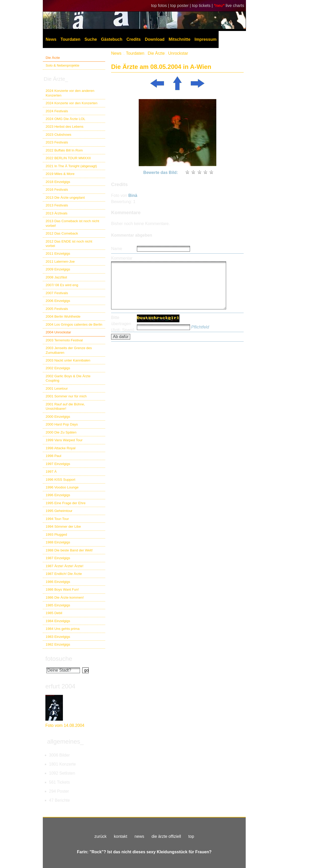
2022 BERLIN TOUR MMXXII (68, 158)
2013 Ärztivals (56, 213)
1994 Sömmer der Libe (63, 527)
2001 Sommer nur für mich (66, 396)
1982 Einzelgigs (58, 644)
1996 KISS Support (60, 480)
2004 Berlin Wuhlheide (63, 316)
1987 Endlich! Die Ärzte (64, 574)
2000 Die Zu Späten (61, 432)
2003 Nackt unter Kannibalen (68, 360)
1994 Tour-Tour (57, 519)
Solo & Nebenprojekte (63, 65)
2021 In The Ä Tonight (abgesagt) (71, 166)
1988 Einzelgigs (58, 542)
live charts (235, 6)
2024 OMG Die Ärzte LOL (65, 119)
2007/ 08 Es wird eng (62, 285)
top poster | (181, 6)
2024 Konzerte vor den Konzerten (72, 103)
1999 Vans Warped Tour (64, 440)
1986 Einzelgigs (58, 582)
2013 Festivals (57, 205)
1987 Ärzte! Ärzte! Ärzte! (64, 566)
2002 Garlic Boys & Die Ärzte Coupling (68, 378)
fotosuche (59, 659)
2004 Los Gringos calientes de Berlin (74, 324)
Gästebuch (112, 39)
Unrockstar (178, 53)
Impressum (206, 39)
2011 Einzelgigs (58, 254)
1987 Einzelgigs (58, 558)
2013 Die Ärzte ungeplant (65, 198)
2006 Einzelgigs (58, 301)
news (139, 836)
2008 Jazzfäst (56, 277)
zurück (100, 836)
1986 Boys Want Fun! (62, 589)
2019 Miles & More (60, 174)
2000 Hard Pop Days (62, 424)
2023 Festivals (57, 142)
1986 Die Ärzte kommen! (65, 597)
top (191, 836)
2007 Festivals (57, 293)
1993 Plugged (56, 535)
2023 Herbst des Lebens (64, 127)
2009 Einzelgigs (58, 269)
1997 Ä (51, 472)
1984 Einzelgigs (58, 621)
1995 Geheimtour (59, 511)
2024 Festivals (57, 111)
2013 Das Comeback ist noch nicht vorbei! (72, 223)
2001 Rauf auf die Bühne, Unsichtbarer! (65, 406)
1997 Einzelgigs (58, 464)
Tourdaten (71, 39)
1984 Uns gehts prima (63, 629)
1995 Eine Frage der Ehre (66, 503)
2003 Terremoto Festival (64, 340)
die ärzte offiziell (166, 836)
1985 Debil (54, 613)
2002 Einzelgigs (58, 368)
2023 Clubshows (58, 135)
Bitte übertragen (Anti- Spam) (123, 324)
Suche (91, 39)
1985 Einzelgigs (58, 605)
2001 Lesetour (57, 388)
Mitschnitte (179, 39)
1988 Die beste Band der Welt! (69, 550)
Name (117, 249)
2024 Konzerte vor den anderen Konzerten (70, 93)
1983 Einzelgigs (58, 637)
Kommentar (122, 258)
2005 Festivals (57, 309)
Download (155, 39)
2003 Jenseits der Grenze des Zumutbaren (69, 350)
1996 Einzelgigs (58, 495)
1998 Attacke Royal (61, 448)
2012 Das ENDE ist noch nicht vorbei (69, 244)
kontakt (121, 836)
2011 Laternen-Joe (60, 262)
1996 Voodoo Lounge (62, 487)
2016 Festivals (57, 190)
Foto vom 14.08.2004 (65, 725)
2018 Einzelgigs (58, 182)
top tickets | (203, 6)
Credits (134, 39)
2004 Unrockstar (58, 332)
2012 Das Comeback (62, 233)
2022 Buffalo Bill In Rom (64, 150)
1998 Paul (53, 456)
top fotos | (161, 6)
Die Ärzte (53, 58)
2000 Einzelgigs (58, 417)
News (51, 39)
